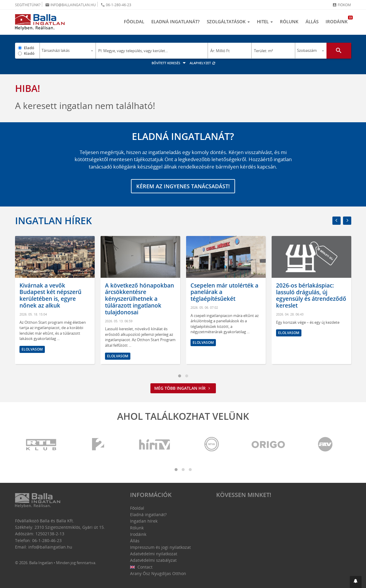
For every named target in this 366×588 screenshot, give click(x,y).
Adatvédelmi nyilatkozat (154, 554)
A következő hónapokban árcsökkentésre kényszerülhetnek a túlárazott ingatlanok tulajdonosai (139, 299)
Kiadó (29, 53)
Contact (141, 567)
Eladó (29, 48)
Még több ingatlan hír (183, 388)
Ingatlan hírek (53, 220)
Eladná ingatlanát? (175, 22)
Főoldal (134, 22)
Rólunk (289, 22)
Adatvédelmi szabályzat (153, 560)
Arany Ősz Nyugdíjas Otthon (158, 573)
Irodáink (338, 20)
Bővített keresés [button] (169, 63)
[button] (356, 582)
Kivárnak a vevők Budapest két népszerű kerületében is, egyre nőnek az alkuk (50, 295)
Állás (312, 22)
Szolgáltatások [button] (228, 22)
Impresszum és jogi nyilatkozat (160, 547)
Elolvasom (32, 349)
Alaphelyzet (203, 63)
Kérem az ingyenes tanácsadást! (183, 186)
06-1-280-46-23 (116, 5)
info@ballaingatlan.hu (70, 5)
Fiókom (342, 5)
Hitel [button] (265, 22)
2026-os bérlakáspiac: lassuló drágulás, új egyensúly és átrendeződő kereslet (311, 295)
